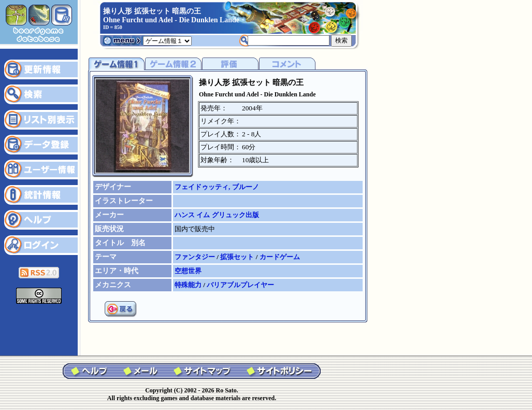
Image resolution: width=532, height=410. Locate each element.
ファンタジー (196, 257)
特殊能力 (189, 285)
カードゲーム (280, 257)
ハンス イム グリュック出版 (217, 215)
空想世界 (188, 271)
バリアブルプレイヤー (240, 285)
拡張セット (238, 257)
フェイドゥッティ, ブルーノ (217, 187)
